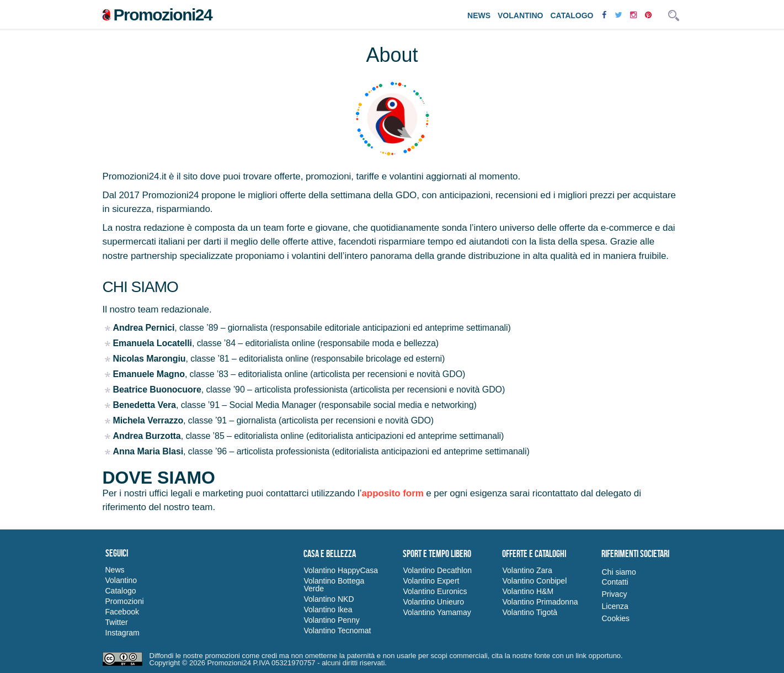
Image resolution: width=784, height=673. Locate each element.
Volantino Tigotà (530, 612)
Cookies (615, 618)
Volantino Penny (331, 620)
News (479, 15)
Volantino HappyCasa (341, 570)
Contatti (615, 582)
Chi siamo (618, 572)
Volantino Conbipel (534, 581)
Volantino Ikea (328, 610)
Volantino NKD (329, 599)
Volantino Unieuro (433, 602)
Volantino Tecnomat (337, 630)
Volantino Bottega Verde (334, 585)
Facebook (122, 612)
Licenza (615, 606)
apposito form (392, 493)
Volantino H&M (528, 591)
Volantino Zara (527, 570)
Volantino (520, 15)
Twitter (117, 622)
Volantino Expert (431, 581)
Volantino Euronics (435, 591)
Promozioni (125, 601)
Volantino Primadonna (540, 602)
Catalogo (572, 15)
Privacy (614, 594)
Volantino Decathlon (437, 570)
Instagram (122, 633)
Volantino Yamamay (437, 612)
